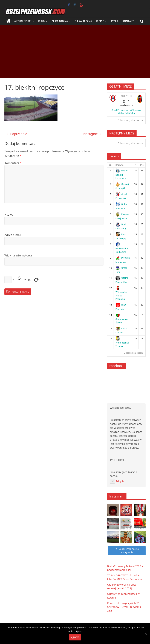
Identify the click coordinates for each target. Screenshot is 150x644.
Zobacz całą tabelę (133, 353)
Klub (41, 21)
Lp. (111, 165)
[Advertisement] (75, 52)
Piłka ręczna (83, 21)
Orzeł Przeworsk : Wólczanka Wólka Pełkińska (126, 112)
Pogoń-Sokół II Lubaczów (122, 174)
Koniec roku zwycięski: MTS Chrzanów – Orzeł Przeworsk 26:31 (124, 607)
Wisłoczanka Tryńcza (122, 342)
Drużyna (119, 165)
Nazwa (9, 215)
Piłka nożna (60, 21)
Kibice (100, 21)
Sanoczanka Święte (122, 319)
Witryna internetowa (18, 255)
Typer (114, 21)
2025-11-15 (126, 96)
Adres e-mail (13, 235)
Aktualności (23, 21)
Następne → (93, 134)
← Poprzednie (17, 134)
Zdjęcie (117, 481)
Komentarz (13, 163)
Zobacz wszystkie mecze (130, 120)
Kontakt (128, 21)
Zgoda (75, 637)
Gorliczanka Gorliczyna (122, 248)
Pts (142, 165)
